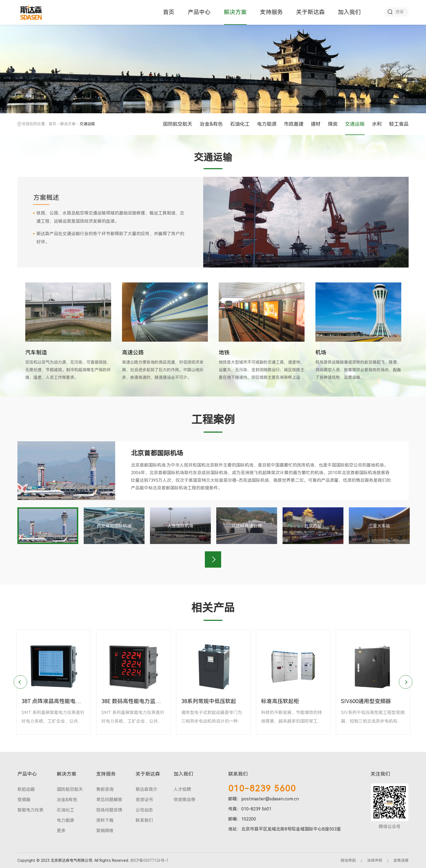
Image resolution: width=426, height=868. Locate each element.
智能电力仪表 (30, 810)
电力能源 (267, 124)
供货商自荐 (184, 800)
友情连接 (401, 860)
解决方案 (235, 12)
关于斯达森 (310, 12)
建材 (316, 124)
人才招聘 (182, 789)
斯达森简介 (146, 789)
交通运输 (355, 124)
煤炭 (333, 124)
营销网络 (105, 831)
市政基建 (294, 124)
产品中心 (199, 12)
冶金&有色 (211, 124)
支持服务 (271, 12)
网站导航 (348, 860)
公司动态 (144, 810)
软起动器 (26, 789)
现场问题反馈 (109, 810)
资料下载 (105, 820)
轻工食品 (399, 124)
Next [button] (213, 559)
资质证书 (144, 800)
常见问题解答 (109, 800)
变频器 (24, 800)
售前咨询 (105, 789)
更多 (61, 831)
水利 (377, 124)
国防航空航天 (178, 124)
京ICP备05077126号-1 (149, 860)
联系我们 (144, 820)
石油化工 (240, 124)
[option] (68, 332)
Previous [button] (20, 682)
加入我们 (349, 12)
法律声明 (375, 860)
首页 (169, 12)
